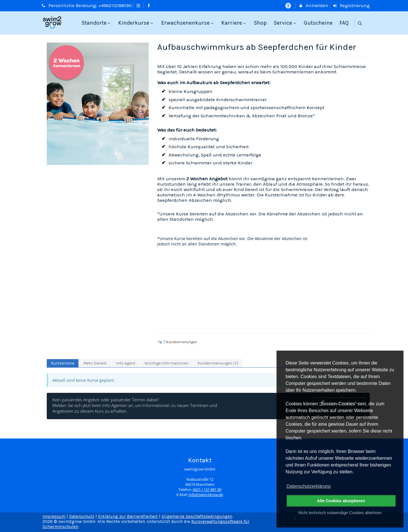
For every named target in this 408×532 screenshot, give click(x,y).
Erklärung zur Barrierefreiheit (128, 516)
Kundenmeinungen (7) (218, 363)
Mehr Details (95, 363)
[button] (360, 23)
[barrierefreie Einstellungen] (289, 6)
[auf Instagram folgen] (139, 6)
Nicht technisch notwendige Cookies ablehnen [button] (340, 513)
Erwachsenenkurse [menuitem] (188, 23)
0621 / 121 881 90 (207, 490)
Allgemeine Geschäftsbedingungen (197, 516)
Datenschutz (82, 516)
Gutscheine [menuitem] (318, 23)
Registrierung (351, 6)
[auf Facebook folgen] (149, 6)
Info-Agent (126, 363)
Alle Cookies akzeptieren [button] (341, 501)
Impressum (54, 516)
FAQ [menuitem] (344, 23)
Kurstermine (63, 363)
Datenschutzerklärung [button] (309, 486)
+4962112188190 (115, 6)
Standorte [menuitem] (97, 23)
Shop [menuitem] (260, 23)
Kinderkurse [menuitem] (136, 23)
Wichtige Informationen (166, 363)
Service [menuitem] (285, 23)
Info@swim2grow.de (206, 495)
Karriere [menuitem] (234, 23)
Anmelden (313, 6)
